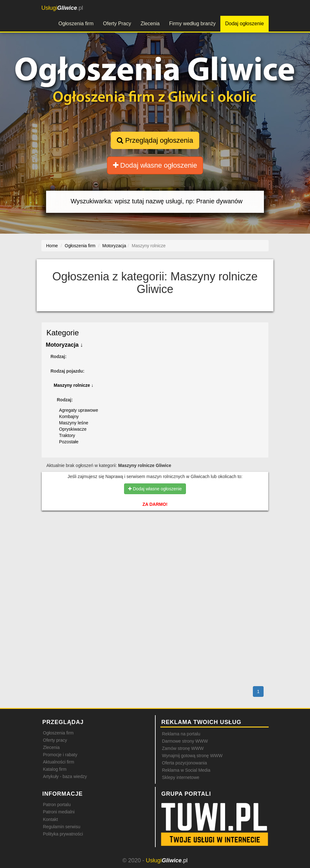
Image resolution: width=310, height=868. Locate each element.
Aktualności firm (59, 762)
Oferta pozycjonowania (184, 763)
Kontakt (50, 819)
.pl (62, 8)
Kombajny (69, 416)
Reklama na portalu (181, 734)
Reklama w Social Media (186, 770)
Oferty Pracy (117, 24)
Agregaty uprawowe (79, 410)
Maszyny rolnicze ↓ (74, 385)
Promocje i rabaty (60, 755)
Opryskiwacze (73, 429)
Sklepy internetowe (181, 777)
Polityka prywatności (63, 834)
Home (52, 246)
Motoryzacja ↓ (64, 345)
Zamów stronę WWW (183, 748)
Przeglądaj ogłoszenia (155, 140)
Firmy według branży (193, 24)
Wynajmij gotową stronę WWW (192, 756)
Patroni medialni (59, 812)
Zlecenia (150, 24)
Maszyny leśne (74, 423)
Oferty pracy (55, 740)
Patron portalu (57, 805)
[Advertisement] (155, 542)
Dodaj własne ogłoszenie (155, 165)
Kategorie (63, 333)
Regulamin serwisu (62, 827)
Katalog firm (55, 769)
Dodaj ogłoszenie (244, 24)
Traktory (67, 435)
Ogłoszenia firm (76, 24)
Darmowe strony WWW (185, 741)
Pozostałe (69, 442)
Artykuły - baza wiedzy (65, 776)
